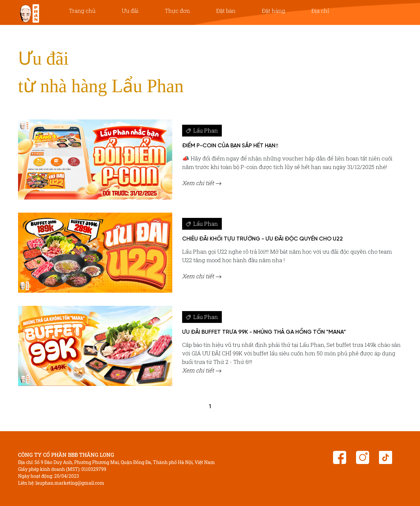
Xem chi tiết (202, 183)
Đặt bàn (226, 11)
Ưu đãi (130, 11)
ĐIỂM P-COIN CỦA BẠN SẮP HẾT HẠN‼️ (230, 146)
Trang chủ (82, 11)
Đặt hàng (273, 11)
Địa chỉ (320, 11)
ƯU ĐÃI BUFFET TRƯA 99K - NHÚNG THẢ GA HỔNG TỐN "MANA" (264, 332)
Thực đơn (177, 11)
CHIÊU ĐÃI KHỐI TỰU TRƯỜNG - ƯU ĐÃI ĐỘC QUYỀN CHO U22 (262, 239)
